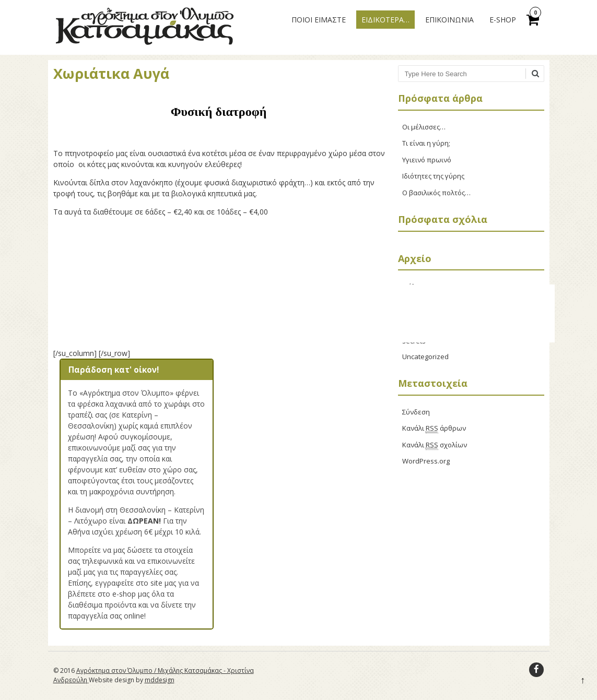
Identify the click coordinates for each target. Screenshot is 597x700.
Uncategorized (425, 357)
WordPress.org (426, 461)
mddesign (160, 680)
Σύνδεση (416, 412)
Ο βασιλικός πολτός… (436, 193)
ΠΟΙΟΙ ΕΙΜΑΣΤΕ (319, 20)
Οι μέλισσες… (424, 127)
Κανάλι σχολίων (435, 445)
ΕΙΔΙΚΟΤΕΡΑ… (385, 20)
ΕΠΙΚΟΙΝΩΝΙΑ (449, 20)
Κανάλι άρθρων (434, 428)
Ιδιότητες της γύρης (433, 176)
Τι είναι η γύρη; (426, 143)
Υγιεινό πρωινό (427, 160)
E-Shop (503, 20)
